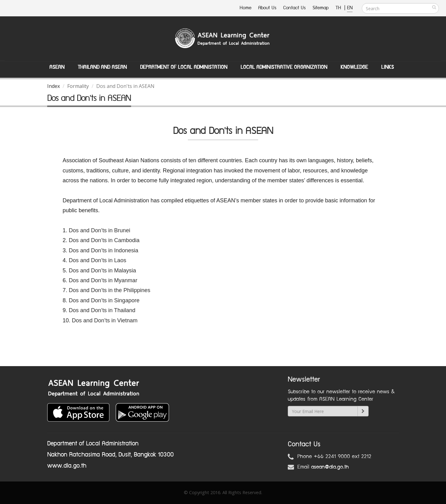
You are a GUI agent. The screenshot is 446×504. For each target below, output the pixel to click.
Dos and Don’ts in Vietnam (105, 320)
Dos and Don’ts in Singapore (104, 300)
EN (350, 8)
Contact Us (294, 8)
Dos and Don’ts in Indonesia (103, 250)
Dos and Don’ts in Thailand (102, 310)
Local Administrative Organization (284, 67)
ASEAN (57, 67)
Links (388, 67)
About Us (267, 8)
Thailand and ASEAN (102, 67)
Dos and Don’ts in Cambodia (104, 240)
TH (339, 8)
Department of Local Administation (184, 67)
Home (246, 8)
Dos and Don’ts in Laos (98, 260)
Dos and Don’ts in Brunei (99, 230)
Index (54, 86)
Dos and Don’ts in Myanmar (103, 280)
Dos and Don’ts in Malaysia (102, 271)
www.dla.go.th (67, 466)
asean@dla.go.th (330, 467)
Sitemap (321, 8)
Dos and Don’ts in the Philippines (109, 290)
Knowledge (354, 67)
